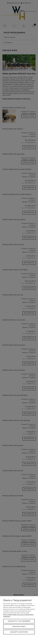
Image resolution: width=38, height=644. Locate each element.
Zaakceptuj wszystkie (19, 632)
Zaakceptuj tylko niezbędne (19, 621)
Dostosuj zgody (19, 627)
